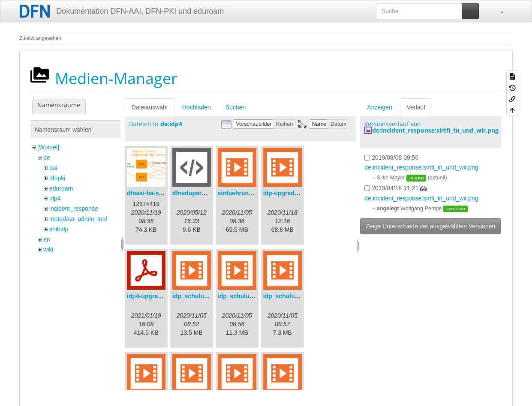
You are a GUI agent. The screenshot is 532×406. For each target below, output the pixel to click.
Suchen (236, 107)
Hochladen (197, 107)
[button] (498, 11)
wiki (48, 249)
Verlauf (416, 107)
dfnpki (57, 178)
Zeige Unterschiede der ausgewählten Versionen (430, 226)
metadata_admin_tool (78, 219)
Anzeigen (379, 107)
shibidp (59, 229)
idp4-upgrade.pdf (151, 296)
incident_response (74, 209)
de (47, 158)
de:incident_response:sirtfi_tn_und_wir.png (435, 130)
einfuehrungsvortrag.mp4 (254, 193)
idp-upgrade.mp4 (288, 193)
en (47, 239)
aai (53, 168)
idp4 (55, 198)
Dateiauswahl (150, 107)
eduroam (61, 188)
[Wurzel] (48, 147)
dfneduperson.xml (198, 193)
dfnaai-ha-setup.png (156, 193)
